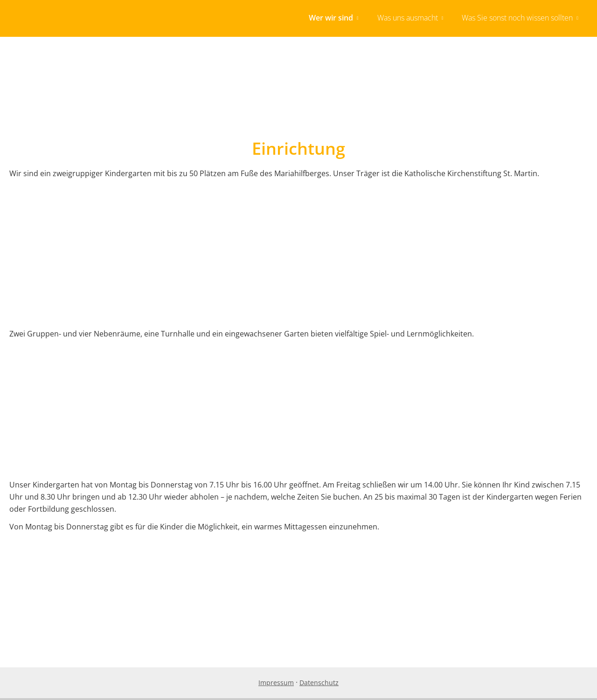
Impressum (276, 684)
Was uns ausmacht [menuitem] (408, 18)
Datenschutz (319, 684)
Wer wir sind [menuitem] (331, 18)
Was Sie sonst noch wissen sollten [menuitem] (517, 18)
